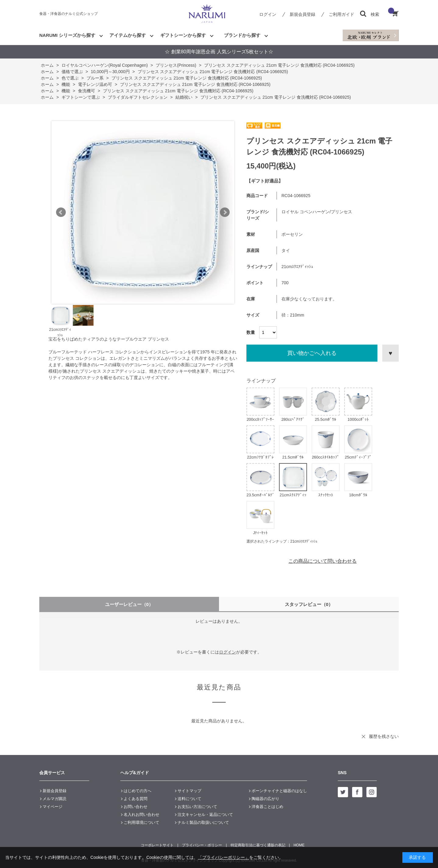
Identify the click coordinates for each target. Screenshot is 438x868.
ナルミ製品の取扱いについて (203, 822)
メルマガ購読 (55, 799)
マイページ (53, 807)
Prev (61, 212)
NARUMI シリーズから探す (67, 35)
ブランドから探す (242, 35)
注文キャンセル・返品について (205, 815)
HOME (299, 845)
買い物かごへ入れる (312, 353)
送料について (189, 799)
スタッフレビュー (309, 604)
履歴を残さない (384, 736)
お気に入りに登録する (390, 353)
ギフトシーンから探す (183, 35)
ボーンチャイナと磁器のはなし (279, 791)
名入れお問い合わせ (141, 815)
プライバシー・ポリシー (202, 845)
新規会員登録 (302, 14)
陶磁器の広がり (265, 799)
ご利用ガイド (341, 14)
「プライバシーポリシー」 (224, 857)
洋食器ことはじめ (267, 807)
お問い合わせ (136, 807)
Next (225, 212)
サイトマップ (189, 791)
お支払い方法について (197, 807)
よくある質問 (136, 799)
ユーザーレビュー (129, 604)
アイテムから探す (128, 35)
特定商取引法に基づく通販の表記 (258, 845)
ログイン (268, 14)
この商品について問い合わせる (323, 561)
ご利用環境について (141, 822)
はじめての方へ (138, 791)
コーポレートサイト (157, 845)
